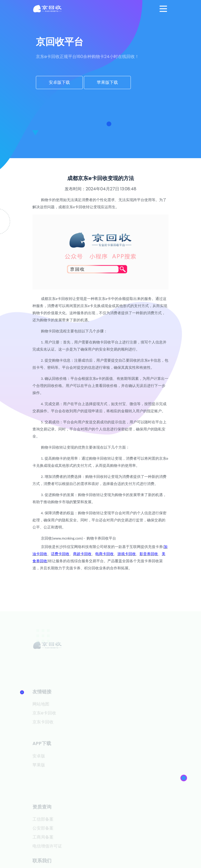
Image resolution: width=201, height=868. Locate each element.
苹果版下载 (107, 82)
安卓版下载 (59, 82)
